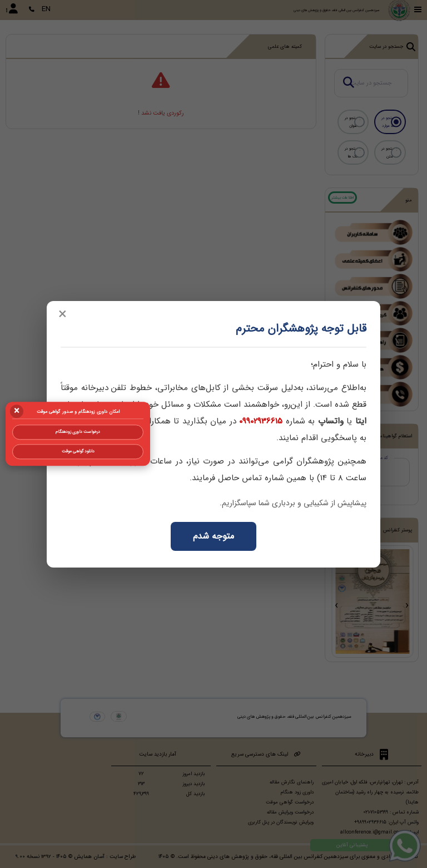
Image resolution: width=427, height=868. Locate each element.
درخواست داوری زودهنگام (78, 432)
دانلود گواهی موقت (78, 451)
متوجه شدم (213, 536)
